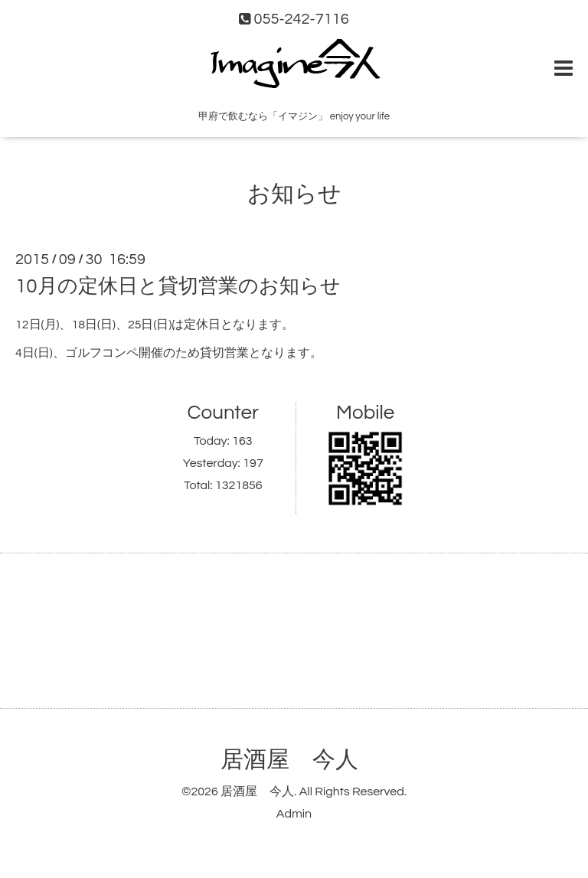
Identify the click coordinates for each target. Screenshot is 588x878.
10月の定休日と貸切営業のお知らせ (178, 286)
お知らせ (294, 194)
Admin (294, 814)
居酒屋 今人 (289, 760)
